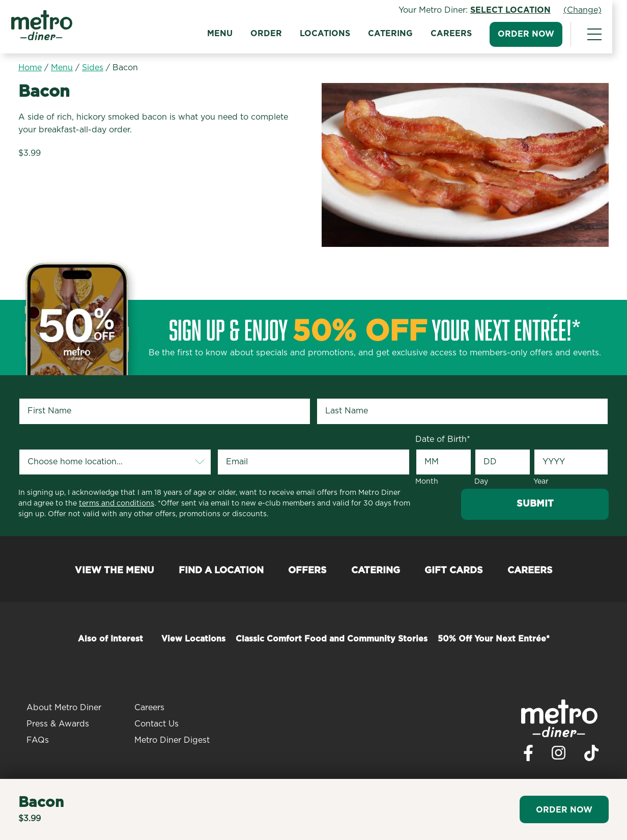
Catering (397, 34)
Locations (332, 34)
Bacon (125, 68)
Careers (458, 34)
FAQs (38, 740)
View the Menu (115, 571)
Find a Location (221, 571)
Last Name (339, 389)
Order (273, 34)
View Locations (193, 639)
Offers (307, 571)
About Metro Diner (64, 708)
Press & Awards (58, 724)
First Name (42, 389)
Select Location (518, 10)
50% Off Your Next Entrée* (494, 639)
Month (427, 482)
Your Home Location (61, 440)
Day (481, 482)
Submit (535, 504)
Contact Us (156, 724)
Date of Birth (443, 439)
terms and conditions (117, 503)
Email (230, 440)
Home (30, 68)
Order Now (533, 34)
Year (541, 482)
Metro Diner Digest (172, 740)
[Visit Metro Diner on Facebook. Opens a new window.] (528, 756)
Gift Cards (454, 571)
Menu (227, 34)
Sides (93, 68)
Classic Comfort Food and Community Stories (332, 639)
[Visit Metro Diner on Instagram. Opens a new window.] (559, 755)
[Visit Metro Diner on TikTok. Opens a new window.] (591, 756)
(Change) (590, 10)
